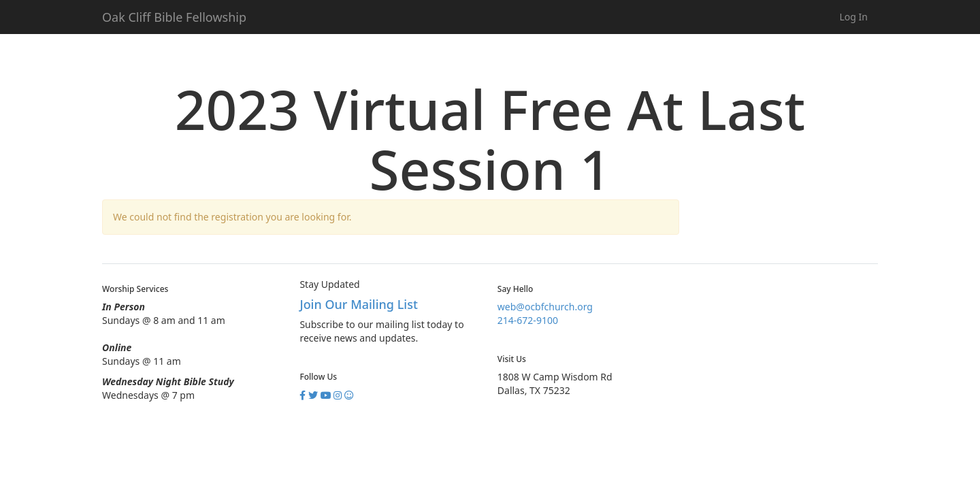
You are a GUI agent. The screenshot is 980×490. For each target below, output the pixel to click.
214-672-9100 (528, 320)
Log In (854, 17)
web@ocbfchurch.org (545, 307)
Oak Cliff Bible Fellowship (174, 17)
